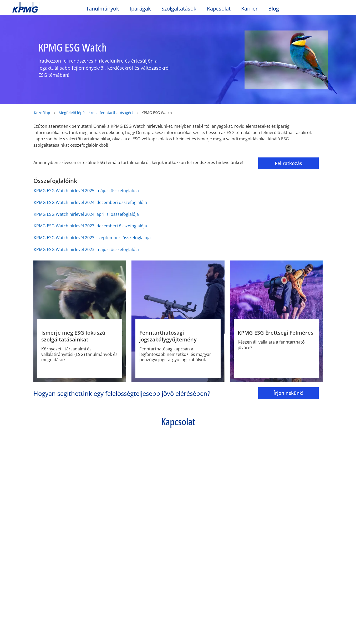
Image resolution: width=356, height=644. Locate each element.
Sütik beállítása (248, 624)
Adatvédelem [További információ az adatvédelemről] (82, 635)
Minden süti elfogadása (291, 624)
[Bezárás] (348, 623)
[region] (178, 623)
